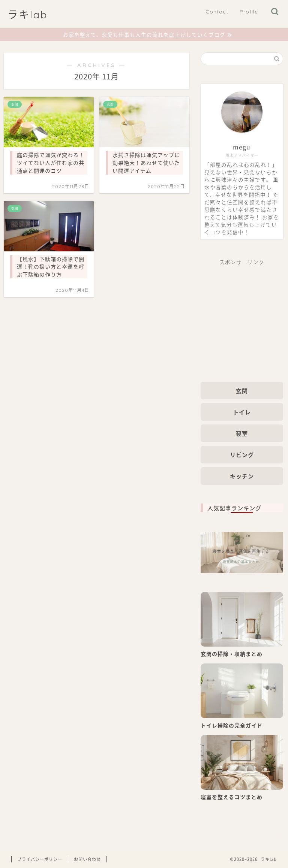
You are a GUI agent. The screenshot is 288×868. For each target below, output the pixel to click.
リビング (242, 455)
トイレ (242, 412)
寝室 (242, 433)
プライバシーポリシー (40, 859)
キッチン (242, 476)
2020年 (42, 840)
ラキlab (28, 15)
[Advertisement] (242, 318)
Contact (217, 12)
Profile (249, 12)
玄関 (242, 391)
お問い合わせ (87, 859)
